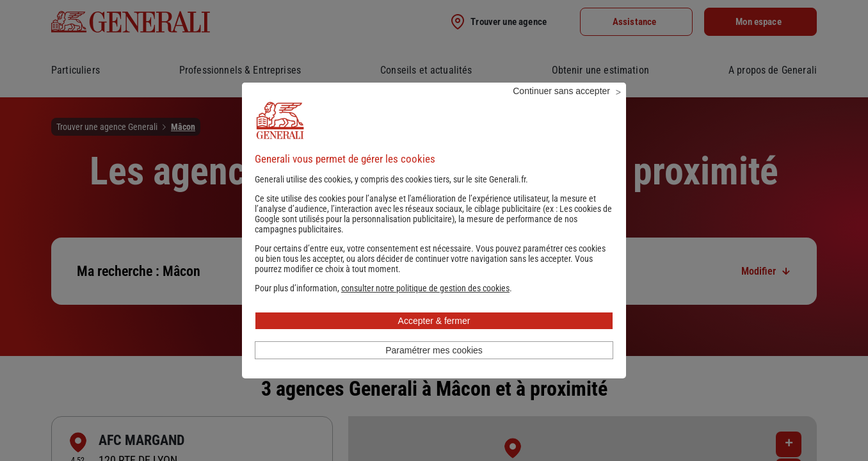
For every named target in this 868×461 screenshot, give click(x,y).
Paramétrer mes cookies (434, 368)
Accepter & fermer (434, 338)
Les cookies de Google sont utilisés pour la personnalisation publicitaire (433, 231)
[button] (425, 305)
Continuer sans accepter (561, 108)
